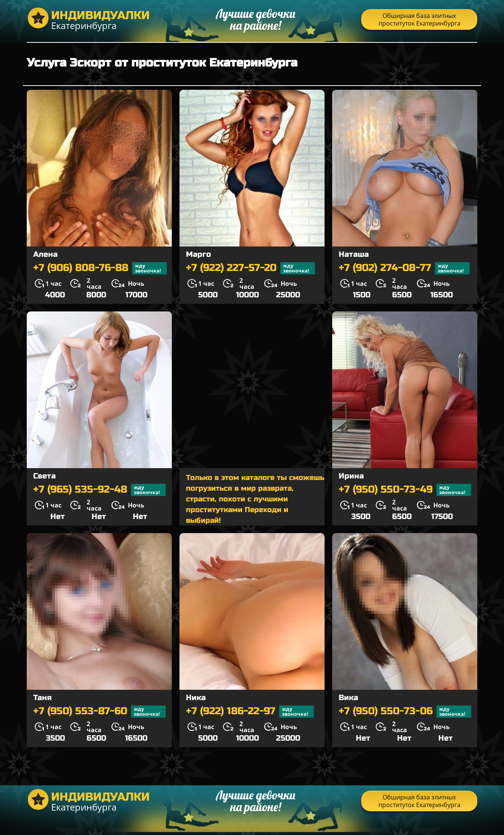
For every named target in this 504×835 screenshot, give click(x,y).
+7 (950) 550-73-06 (405, 712)
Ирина (351, 476)
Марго (199, 254)
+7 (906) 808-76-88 (100, 268)
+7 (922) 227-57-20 (250, 268)
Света (44, 476)
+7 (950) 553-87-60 (99, 712)
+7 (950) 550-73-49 (405, 490)
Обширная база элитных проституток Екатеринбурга (419, 19)
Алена (45, 254)
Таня (42, 698)
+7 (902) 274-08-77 (404, 268)
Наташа (354, 254)
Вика (348, 698)
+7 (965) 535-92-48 (99, 490)
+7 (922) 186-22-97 (250, 712)
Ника (196, 698)
